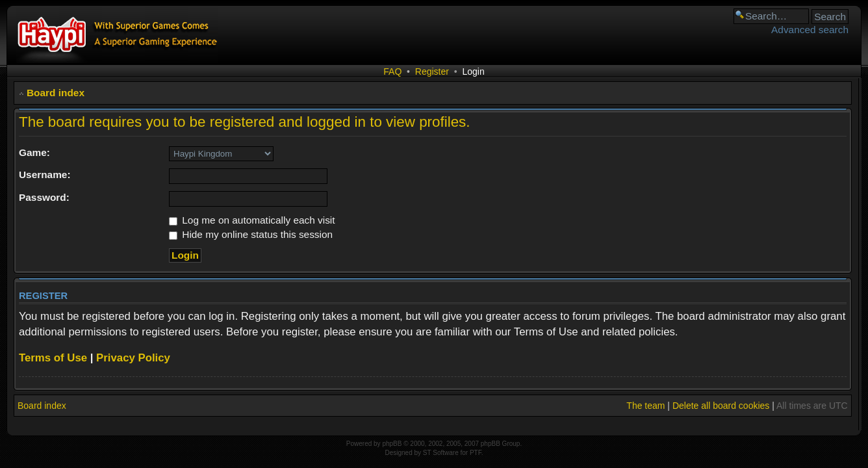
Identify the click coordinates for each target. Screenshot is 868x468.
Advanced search (810, 30)
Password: (44, 197)
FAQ (392, 71)
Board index (56, 93)
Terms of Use (53, 358)
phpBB (392, 444)
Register (432, 71)
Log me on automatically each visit (252, 220)
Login (473, 71)
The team (645, 406)
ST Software (441, 453)
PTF (476, 453)
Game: (34, 152)
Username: (45, 175)
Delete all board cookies (721, 406)
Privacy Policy (133, 358)
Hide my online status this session (251, 234)
